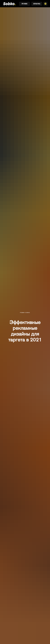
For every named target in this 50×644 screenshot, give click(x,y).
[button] (45, 4)
